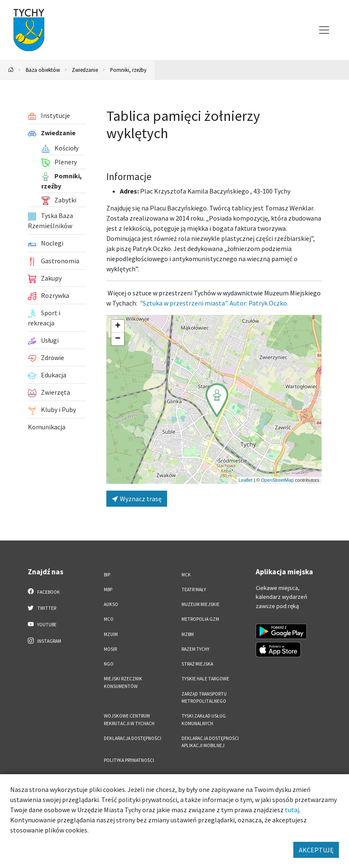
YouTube (42, 624)
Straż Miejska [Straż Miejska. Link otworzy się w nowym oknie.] (197, 664)
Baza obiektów (43, 70)
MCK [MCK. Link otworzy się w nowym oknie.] (186, 575)
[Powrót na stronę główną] (11, 70)
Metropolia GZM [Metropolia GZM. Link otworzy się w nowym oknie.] (200, 619)
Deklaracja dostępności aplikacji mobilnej (210, 742)
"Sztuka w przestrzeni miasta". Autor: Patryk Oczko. (214, 303)
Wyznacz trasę (137, 499)
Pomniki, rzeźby (128, 70)
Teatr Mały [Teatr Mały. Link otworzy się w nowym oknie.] (194, 590)
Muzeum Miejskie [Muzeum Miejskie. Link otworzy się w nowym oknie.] (200, 604)
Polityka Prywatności (129, 760)
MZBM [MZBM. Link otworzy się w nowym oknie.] (188, 634)
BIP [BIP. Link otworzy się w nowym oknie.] (107, 575)
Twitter (42, 608)
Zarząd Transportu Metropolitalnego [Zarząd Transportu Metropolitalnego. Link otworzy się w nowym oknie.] (204, 697)
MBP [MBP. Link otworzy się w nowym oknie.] (108, 590)
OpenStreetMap (277, 480)
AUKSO (111, 604)
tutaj (292, 810)
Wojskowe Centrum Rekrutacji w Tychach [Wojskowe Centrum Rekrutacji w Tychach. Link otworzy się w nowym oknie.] (129, 719)
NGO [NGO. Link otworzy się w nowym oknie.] (109, 664)
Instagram (45, 641)
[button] (217, 400)
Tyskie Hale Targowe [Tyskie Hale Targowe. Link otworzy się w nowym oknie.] (205, 679)
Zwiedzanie (85, 70)
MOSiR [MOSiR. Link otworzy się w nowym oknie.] (110, 649)
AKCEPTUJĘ (316, 850)
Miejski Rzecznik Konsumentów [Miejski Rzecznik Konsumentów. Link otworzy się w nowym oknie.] (123, 682)
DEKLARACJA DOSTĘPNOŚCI (133, 738)
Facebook (44, 592)
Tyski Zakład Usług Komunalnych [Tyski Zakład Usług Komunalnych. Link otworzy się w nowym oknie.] (204, 719)
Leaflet (245, 480)
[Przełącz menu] (324, 30)
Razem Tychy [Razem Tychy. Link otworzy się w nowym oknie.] (195, 649)
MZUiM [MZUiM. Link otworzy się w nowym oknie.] (111, 634)
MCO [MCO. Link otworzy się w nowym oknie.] (109, 619)
